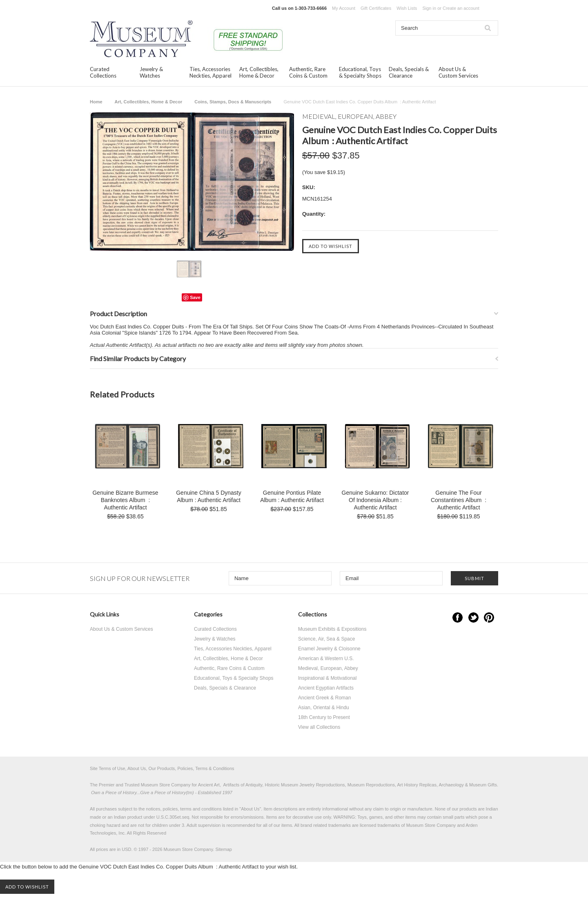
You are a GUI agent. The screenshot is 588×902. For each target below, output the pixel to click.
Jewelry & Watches (151, 72)
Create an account (461, 8)
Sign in (429, 8)
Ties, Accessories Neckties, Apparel (210, 72)
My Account (344, 8)
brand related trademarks (326, 825)
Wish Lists (407, 8)
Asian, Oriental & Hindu (324, 708)
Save (195, 297)
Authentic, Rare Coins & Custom (308, 72)
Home (96, 102)
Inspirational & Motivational (327, 678)
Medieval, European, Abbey (328, 668)
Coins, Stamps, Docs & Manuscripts (233, 102)
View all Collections (319, 727)
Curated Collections (103, 72)
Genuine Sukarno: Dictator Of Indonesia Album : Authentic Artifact (375, 500)
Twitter (473, 617)
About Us (250, 809)
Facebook (458, 617)
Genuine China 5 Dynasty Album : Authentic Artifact (209, 496)
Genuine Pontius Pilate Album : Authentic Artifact (292, 496)
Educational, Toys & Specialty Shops (360, 72)
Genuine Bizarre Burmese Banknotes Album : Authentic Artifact (125, 500)
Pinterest (489, 617)
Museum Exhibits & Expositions (332, 629)
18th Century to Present (324, 717)
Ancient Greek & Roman (324, 698)
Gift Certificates (376, 8)
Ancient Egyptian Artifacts (326, 688)
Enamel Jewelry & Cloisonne (329, 649)
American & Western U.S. (326, 659)
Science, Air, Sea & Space (326, 639)
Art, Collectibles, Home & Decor (259, 72)
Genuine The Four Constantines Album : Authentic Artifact (459, 500)
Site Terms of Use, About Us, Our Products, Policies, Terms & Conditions (162, 768)
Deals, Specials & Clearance (409, 72)
